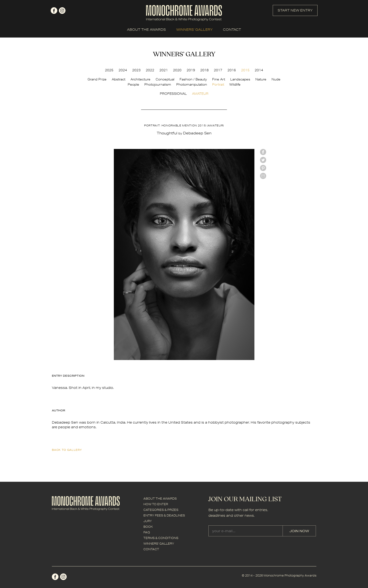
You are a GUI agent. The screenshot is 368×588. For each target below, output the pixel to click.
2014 (259, 70)
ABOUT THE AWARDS (146, 30)
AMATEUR (200, 94)
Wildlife (235, 84)
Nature (261, 79)
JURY (148, 521)
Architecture (140, 79)
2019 (191, 70)
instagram (62, 11)
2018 (204, 70)
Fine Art (219, 79)
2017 (218, 70)
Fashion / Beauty (193, 79)
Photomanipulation (192, 84)
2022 (150, 70)
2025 (109, 70)
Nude (276, 79)
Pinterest (263, 168)
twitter (263, 160)
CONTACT (232, 30)
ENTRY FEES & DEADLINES (164, 515)
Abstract (119, 79)
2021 (164, 70)
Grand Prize (97, 79)
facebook (54, 11)
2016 (232, 70)
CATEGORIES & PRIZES (161, 510)
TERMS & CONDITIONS (161, 538)
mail (263, 176)
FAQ (147, 532)
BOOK (148, 527)
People (133, 84)
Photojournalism (158, 84)
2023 (136, 70)
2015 (245, 70)
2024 (123, 70)
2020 (177, 70)
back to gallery (67, 450)
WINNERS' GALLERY (194, 30)
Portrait (218, 84)
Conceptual (165, 79)
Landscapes (240, 79)
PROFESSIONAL (173, 94)
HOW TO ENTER (156, 504)
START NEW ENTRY (295, 10)
